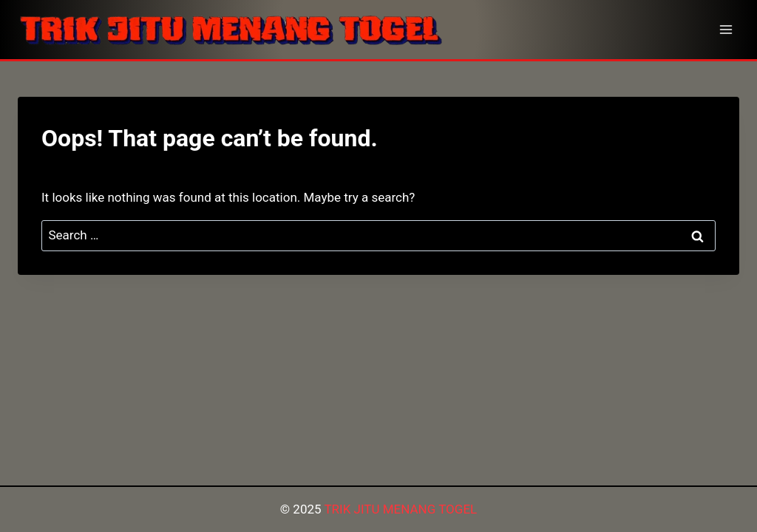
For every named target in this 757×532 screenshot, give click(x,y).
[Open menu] (726, 29)
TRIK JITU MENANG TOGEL (400, 509)
